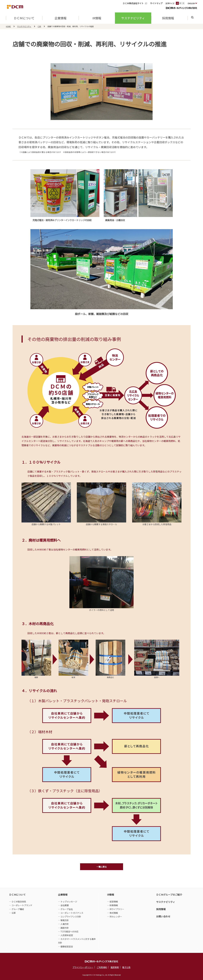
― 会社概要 (63, 905)
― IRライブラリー (116, 909)
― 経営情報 (112, 902)
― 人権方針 (63, 924)
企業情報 (60, 19)
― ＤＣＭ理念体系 (18, 902)
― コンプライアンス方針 (70, 917)
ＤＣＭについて (24, 19)
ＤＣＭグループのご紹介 (169, 895)
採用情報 (161, 909)
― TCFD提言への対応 (68, 932)
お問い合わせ (163, 916)
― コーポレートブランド (21, 905)
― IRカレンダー (115, 917)
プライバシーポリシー (83, 967)
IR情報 (97, 19)
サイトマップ (156, 3)
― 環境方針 (63, 920)
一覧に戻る (102, 867)
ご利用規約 (102, 967)
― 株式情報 (112, 913)
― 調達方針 (63, 928)
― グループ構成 (16, 909)
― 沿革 (12, 913)
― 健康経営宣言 (65, 946)
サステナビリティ (133, 19)
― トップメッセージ (68, 902)
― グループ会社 (65, 909)
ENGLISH (192, 3)
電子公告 (126, 967)
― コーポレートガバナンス (71, 913)
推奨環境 (115, 967)
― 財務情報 (112, 905)
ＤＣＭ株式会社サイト (133, 3)
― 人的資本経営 (65, 935)
